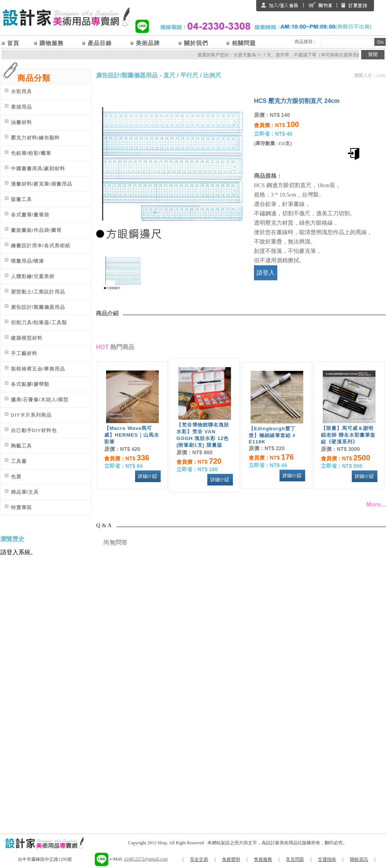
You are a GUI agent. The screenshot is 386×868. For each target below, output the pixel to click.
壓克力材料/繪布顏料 (36, 138)
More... (376, 504)
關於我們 (196, 43)
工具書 (19, 461)
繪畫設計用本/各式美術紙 (41, 246)
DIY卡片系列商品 (31, 415)
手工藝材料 (24, 353)
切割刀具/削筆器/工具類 (39, 323)
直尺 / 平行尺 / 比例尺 (192, 75)
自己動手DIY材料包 (34, 430)
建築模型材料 (27, 338)
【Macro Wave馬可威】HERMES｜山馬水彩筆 (132, 435)
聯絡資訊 (359, 859)
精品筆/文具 (25, 492)
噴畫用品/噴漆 (28, 261)
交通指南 (327, 859)
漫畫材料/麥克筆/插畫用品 (42, 184)
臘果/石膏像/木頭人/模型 (40, 400)
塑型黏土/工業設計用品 (38, 292)
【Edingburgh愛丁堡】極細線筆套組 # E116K (272, 435)
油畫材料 (21, 122)
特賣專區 (21, 507)
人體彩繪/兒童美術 (33, 276)
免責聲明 (231, 859)
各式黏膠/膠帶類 (30, 384)
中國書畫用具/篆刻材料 (38, 169)
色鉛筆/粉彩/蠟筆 (31, 153)
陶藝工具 (21, 446)
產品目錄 (100, 43)
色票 (16, 477)
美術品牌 (148, 43)
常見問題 (295, 859)
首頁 (13, 43)
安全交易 (199, 859)
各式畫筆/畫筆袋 (30, 215)
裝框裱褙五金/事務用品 (38, 369)
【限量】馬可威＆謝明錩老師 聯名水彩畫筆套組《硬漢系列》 (348, 435)
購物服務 (52, 43)
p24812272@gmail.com (146, 859)
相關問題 (244, 43)
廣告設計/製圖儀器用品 (38, 307)
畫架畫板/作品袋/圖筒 (36, 230)
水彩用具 (21, 91)
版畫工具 (21, 199)
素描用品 (21, 107)
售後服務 (263, 859)
